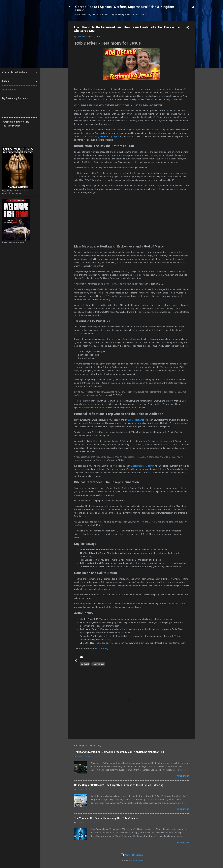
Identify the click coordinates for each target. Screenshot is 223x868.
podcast (85, 664)
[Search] (193, 8)
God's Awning (102, 648)
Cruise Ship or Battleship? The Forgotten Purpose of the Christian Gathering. (119, 785)
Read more (183, 776)
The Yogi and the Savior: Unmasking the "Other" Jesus (106, 818)
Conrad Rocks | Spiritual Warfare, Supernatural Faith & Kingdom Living (125, 9)
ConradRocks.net (136, 420)
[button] (188, 28)
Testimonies (98, 664)
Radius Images (138, 861)
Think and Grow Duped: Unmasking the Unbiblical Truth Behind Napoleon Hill (119, 752)
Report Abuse (9, 90)
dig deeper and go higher (108, 136)
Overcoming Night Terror (142, 466)
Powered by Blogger (132, 855)
